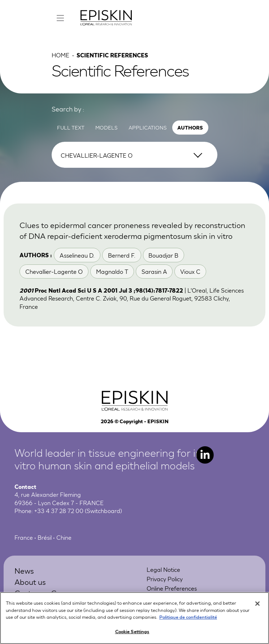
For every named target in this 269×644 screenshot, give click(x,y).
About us (30, 581)
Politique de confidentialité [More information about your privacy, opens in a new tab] (188, 619)
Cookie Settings (132, 634)
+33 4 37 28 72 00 (59, 510)
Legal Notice (163, 569)
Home (60, 55)
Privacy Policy (165, 579)
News (24, 570)
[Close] (257, 606)
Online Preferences (172, 588)
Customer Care (41, 593)
